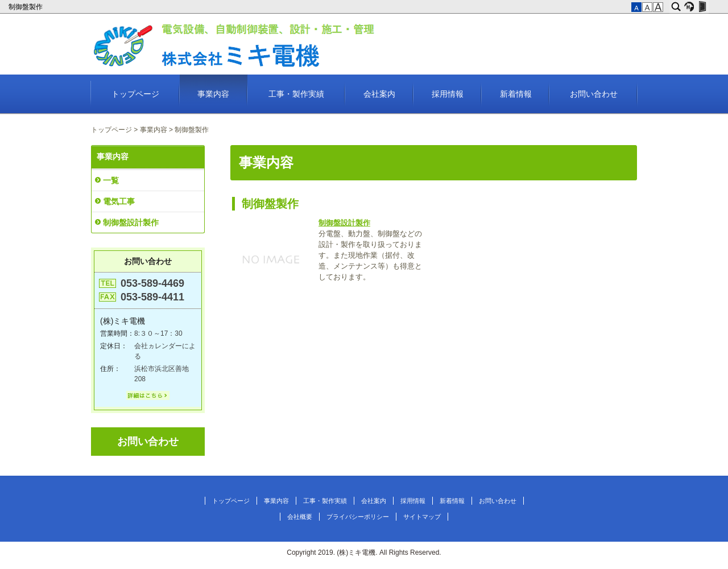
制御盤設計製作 (344, 223)
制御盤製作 (26, 7)
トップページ (135, 94)
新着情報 (516, 94)
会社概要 (300, 517)
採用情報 (448, 94)
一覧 (111, 180)
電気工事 (119, 201)
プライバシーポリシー (358, 517)
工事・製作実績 (296, 94)
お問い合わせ (594, 94)
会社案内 (379, 94)
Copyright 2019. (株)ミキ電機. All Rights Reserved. (364, 552)
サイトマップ (422, 517)
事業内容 (213, 94)
